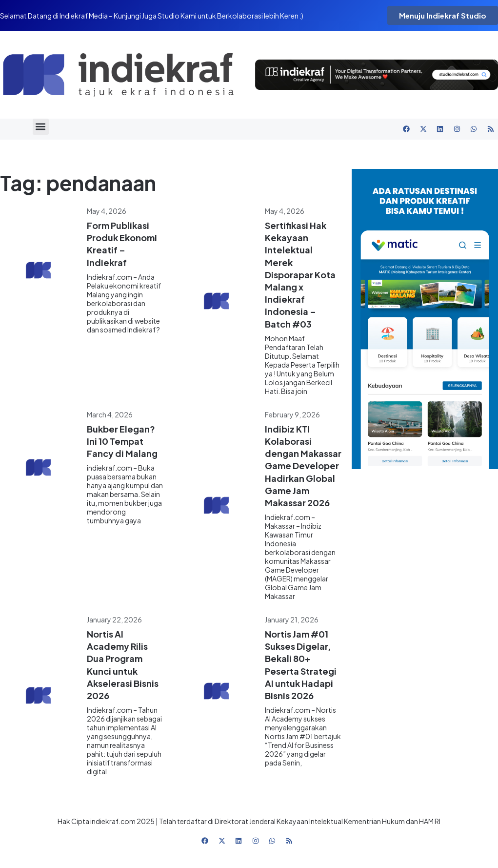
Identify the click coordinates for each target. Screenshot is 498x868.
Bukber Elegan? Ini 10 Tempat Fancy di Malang (122, 441)
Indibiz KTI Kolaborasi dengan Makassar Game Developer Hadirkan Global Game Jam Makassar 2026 (303, 466)
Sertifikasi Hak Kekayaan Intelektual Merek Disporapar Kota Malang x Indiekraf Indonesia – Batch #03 (300, 275)
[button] (41, 127)
